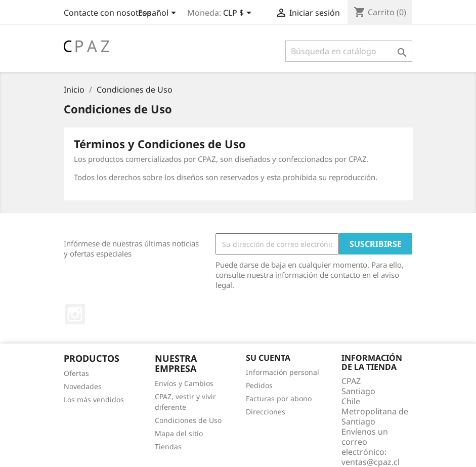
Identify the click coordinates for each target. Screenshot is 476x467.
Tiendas (168, 447)
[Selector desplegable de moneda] (239, 14)
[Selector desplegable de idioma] (159, 14)
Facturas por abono (279, 398)
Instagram (75, 314)
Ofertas (76, 373)
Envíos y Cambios (184, 383)
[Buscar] (349, 51)
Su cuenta (268, 358)
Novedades (83, 386)
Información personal (283, 372)
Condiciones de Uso (188, 420)
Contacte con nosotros (107, 13)
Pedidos (259, 385)
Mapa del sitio (179, 433)
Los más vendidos (94, 399)
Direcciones (266, 412)
